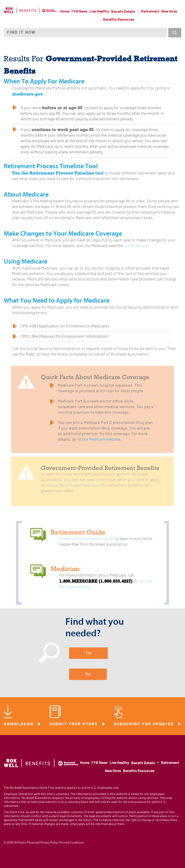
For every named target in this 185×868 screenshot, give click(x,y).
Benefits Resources (119, 20)
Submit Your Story (74, 724)
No (88, 674)
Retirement (150, 12)
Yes (88, 653)
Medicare (90, 486)
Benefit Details (123, 12)
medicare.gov (136, 246)
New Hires (169, 12)
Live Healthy (99, 12)
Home (65, 12)
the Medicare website (101, 440)
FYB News (79, 12)
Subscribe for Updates (145, 724)
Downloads (19, 724)
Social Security (60, 486)
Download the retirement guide (87, 539)
